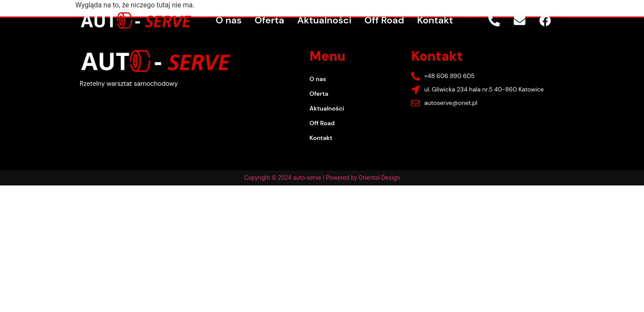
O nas (229, 20)
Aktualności (324, 20)
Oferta (269, 20)
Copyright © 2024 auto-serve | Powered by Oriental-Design (322, 178)
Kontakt (435, 20)
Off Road (384, 20)
